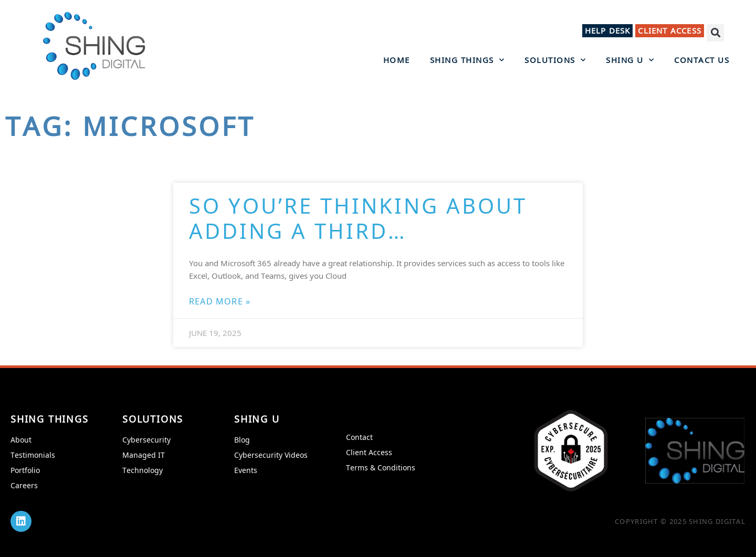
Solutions (555, 60)
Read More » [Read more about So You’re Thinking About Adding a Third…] (220, 301)
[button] (715, 33)
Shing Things (468, 60)
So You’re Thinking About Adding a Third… (358, 218)
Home (397, 60)
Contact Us (702, 60)
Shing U (630, 60)
